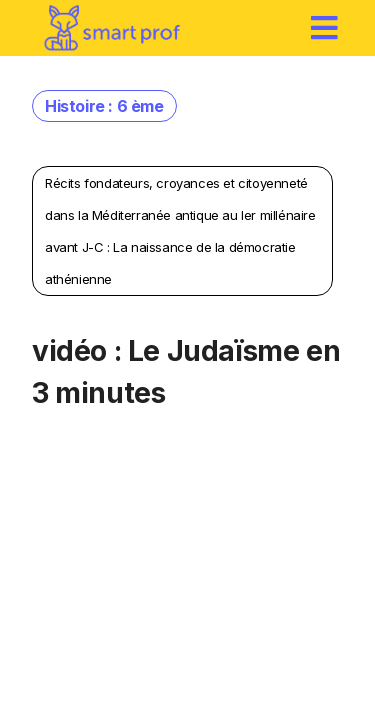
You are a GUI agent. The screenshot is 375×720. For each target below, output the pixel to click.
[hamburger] (325, 27)
